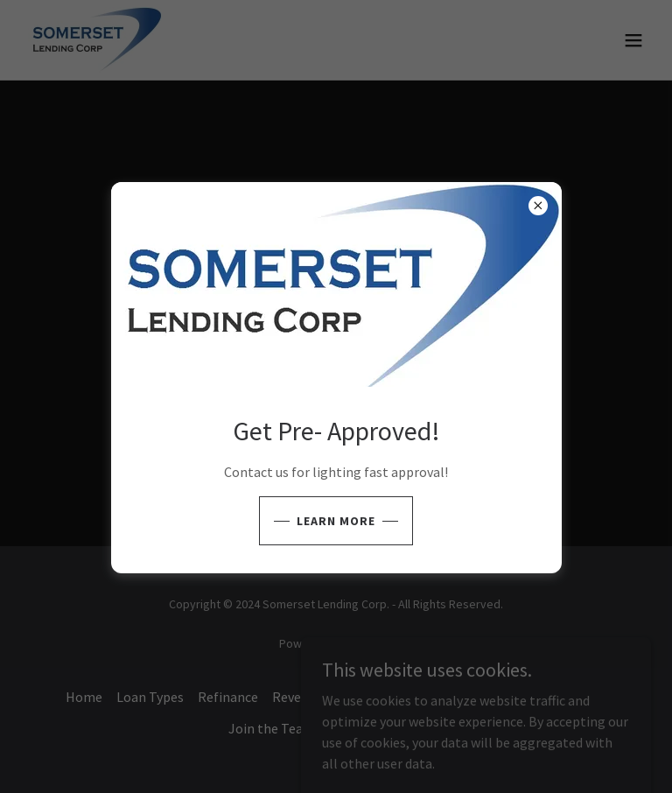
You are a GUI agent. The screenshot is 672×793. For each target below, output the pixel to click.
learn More (336, 521)
